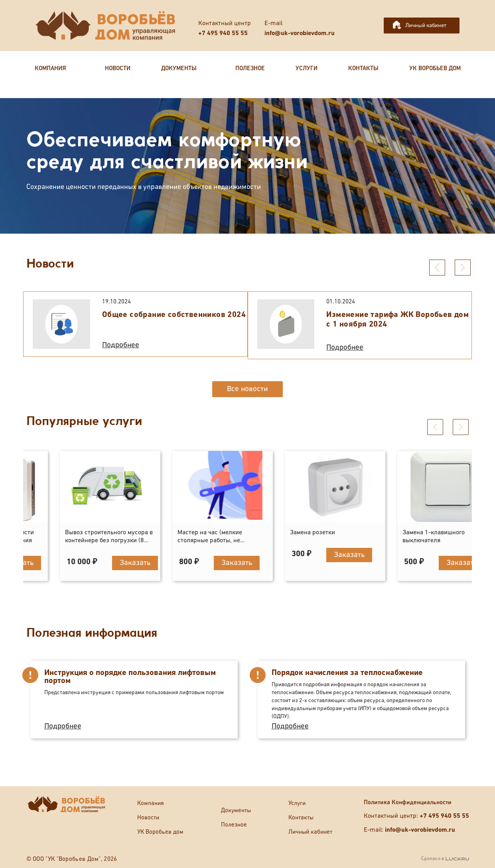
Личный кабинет (426, 26)
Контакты (301, 818)
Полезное (234, 825)
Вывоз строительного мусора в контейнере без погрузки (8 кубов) (191, 541)
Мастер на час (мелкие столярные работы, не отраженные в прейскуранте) (301, 541)
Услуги (297, 803)
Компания (151, 803)
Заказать (100, 563)
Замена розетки (394, 533)
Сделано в (445, 859)
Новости (148, 818)
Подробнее (121, 345)
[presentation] (437, 268)
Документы (236, 810)
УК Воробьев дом (160, 832)
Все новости (247, 389)
